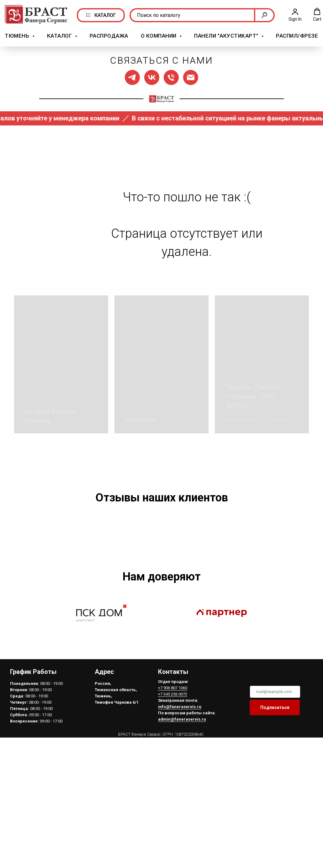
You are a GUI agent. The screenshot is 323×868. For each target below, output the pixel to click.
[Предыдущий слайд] (39, 565)
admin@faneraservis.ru (182, 795)
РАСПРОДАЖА (109, 36)
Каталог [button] (60, 36)
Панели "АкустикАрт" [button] (227, 36)
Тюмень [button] (18, 36)
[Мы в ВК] (152, 77)
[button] (295, 14)
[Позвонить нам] (171, 77)
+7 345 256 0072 (173, 770)
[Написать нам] (191, 77)
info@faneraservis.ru (180, 782)
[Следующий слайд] (284, 565)
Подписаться (275, 783)
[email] (275, 767)
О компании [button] (159, 36)
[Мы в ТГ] (132, 77)
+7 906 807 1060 (173, 763)
